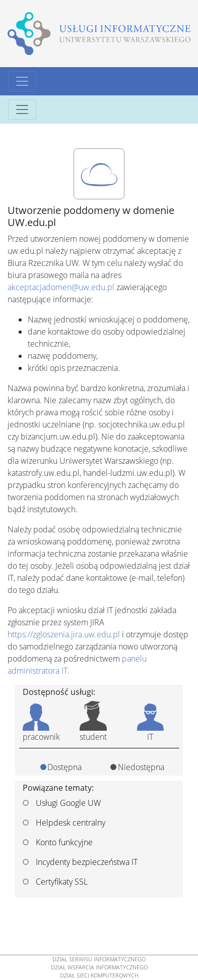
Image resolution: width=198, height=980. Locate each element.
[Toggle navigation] (22, 81)
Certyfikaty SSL (55, 882)
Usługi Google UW (62, 803)
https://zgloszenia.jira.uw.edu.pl (64, 634)
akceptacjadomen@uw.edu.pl (61, 287)
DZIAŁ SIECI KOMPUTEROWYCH (99, 975)
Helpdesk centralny (64, 823)
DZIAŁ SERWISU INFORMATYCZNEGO (99, 959)
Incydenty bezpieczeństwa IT (80, 862)
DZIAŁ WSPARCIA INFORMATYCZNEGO (99, 967)
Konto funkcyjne (58, 842)
